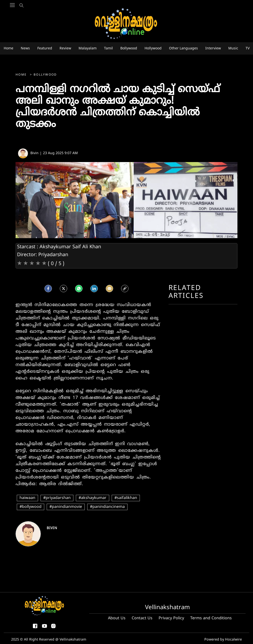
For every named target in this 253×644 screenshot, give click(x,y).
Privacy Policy (171, 618)
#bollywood (31, 507)
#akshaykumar (93, 498)
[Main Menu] (12, 15)
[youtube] (44, 628)
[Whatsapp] (79, 288)
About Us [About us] (117, 618)
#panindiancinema (107, 507)
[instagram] (53, 628)
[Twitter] (63, 288)
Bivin (52, 528)
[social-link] (125, 288)
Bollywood (45, 75)
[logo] (126, 24)
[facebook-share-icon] (35, 628)
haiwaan (27, 498)
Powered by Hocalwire (224, 640)
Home (22, 75)
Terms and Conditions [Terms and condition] (211, 618)
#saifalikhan (126, 498)
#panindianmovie (66, 507)
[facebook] (48, 288)
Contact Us (142, 618)
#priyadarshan (57, 498)
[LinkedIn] (94, 288)
